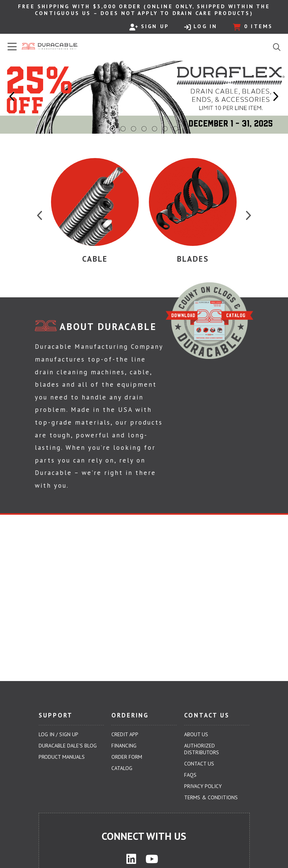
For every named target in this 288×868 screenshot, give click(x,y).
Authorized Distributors (202, 749)
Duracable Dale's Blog (68, 746)
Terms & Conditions (211, 797)
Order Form (127, 757)
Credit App (125, 734)
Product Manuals (62, 757)
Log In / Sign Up (58, 734)
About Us (196, 734)
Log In (201, 27)
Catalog (122, 768)
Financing (124, 746)
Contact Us (199, 764)
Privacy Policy (203, 786)
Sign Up (149, 27)
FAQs (190, 775)
